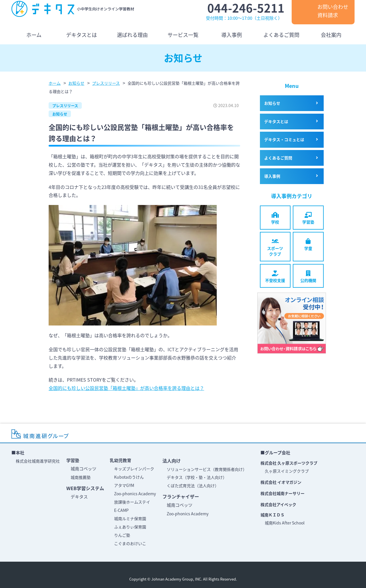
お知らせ (60, 114)
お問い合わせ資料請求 (333, 11)
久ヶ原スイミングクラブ (287, 471)
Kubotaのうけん (129, 477)
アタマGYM (124, 485)
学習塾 (308, 218)
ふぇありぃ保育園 (130, 527)
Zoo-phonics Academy (135, 494)
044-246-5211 (246, 8)
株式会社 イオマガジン (281, 482)
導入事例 (272, 176)
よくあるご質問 (278, 158)
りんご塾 (122, 535)
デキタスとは (276, 121)
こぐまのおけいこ (130, 543)
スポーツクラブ (275, 248)
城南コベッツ (83, 469)
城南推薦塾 (81, 477)
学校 (275, 218)
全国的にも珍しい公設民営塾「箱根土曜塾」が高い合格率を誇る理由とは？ (126, 388)
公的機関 (308, 277)
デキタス (79, 497)
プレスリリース (65, 105)
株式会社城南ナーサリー (283, 493)
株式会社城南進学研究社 (38, 461)
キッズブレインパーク (134, 469)
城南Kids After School (285, 523)
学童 (308, 245)
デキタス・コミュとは (284, 139)
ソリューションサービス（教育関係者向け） (207, 469)
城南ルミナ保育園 (130, 518)
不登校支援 (275, 277)
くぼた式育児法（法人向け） (193, 486)
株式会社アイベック (278, 504)
